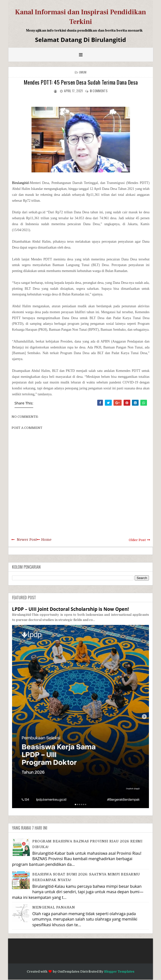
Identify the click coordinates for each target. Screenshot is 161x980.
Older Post (137, 540)
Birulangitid (20, 183)
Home (46, 540)
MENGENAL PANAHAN (54, 907)
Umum (83, 72)
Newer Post (27, 540)
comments (99, 91)
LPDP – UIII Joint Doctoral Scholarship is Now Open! (71, 609)
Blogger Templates (119, 971)
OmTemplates (69, 971)
